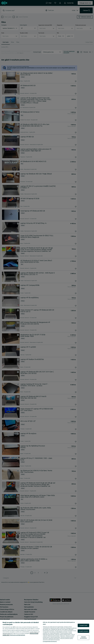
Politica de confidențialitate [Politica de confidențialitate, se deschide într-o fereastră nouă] (18, 635)
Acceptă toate (83, 625)
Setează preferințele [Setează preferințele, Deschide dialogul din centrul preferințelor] (83, 637)
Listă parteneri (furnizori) (50, 641)
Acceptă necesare (83, 631)
